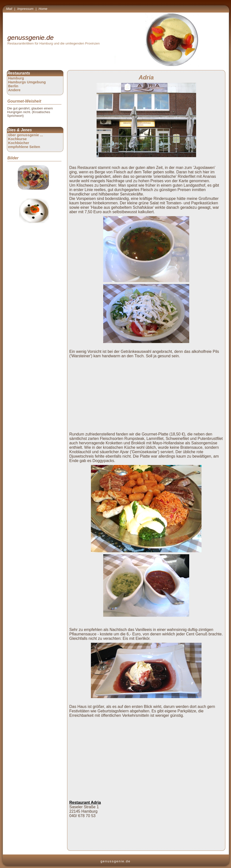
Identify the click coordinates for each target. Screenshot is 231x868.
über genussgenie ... (26, 135)
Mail (9, 9)
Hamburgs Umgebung (27, 82)
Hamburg (16, 78)
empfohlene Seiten (24, 147)
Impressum (25, 9)
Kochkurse (17, 139)
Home (43, 9)
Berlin (13, 86)
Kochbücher (19, 143)
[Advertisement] (147, 395)
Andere (14, 90)
